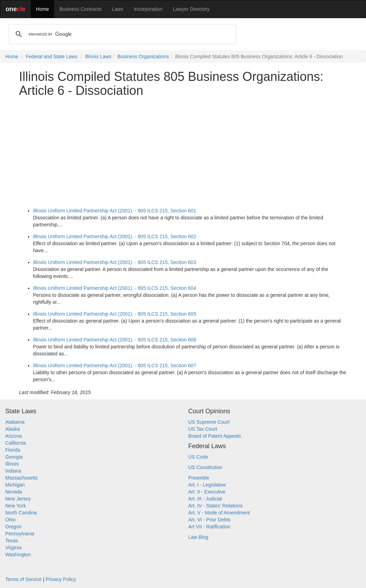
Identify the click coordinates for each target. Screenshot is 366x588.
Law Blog (199, 537)
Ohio (10, 520)
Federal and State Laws (52, 56)
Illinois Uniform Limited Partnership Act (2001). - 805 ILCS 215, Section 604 (115, 288)
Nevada (14, 492)
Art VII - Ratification (210, 527)
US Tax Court (203, 429)
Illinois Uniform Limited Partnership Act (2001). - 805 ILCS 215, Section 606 (115, 340)
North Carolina (21, 513)
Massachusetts (21, 478)
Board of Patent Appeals (215, 436)
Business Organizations (143, 56)
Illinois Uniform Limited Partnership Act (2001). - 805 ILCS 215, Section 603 (115, 262)
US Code (198, 457)
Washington (18, 555)
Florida (13, 450)
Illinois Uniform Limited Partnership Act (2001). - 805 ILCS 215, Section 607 (115, 365)
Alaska (13, 429)
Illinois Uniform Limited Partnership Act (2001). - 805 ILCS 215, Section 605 (115, 314)
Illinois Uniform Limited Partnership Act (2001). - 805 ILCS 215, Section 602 (115, 236)
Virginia (13, 548)
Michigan (15, 485)
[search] (121, 34)
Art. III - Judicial (205, 499)
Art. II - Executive (207, 492)
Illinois (12, 464)
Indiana (13, 471)
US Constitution (205, 467)
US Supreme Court (209, 422)
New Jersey (18, 499)
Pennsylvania (20, 534)
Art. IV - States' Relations (216, 506)
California (16, 443)
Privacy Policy (61, 579)
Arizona (13, 436)
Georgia (14, 457)
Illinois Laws (98, 56)
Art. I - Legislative (207, 485)
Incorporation (148, 9)
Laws (118, 9)
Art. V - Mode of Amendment (219, 513)
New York (16, 506)
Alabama (15, 422)
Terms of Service (23, 579)
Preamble (199, 478)
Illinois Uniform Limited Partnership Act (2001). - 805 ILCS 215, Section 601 (115, 211)
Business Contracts (80, 9)
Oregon (13, 527)
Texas (12, 541)
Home (42, 9)
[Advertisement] (183, 151)
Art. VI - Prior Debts (210, 520)
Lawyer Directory (191, 9)
